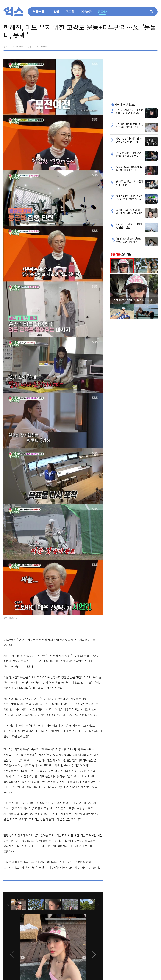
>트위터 (142, 45)
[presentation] (8, 904)
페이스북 (135, 45)
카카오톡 (148, 45)
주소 (155, 45)
